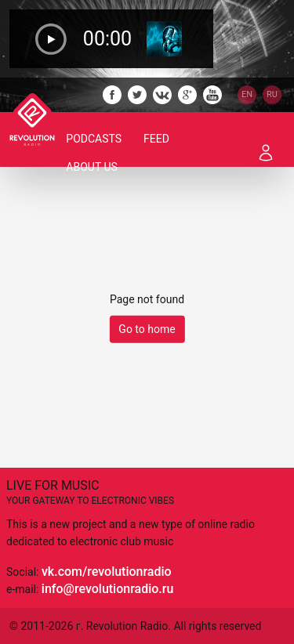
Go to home (147, 329)
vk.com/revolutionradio (107, 572)
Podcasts (94, 139)
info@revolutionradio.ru (107, 589)
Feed (156, 139)
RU (272, 94)
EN (247, 94)
